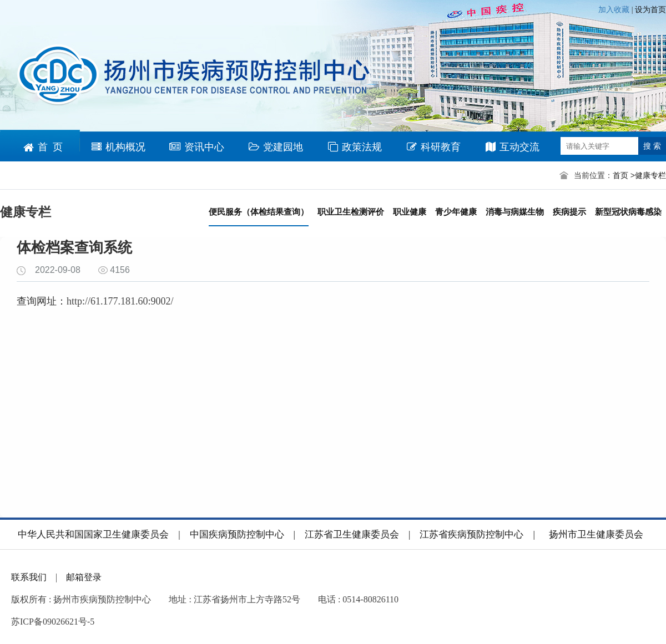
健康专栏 (650, 175)
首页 (620, 175)
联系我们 (29, 577)
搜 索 (652, 146)
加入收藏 (615, 10)
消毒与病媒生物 (515, 212)
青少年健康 (456, 212)
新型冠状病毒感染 (628, 212)
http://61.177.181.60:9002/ (120, 301)
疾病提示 (569, 212)
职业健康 (410, 212)
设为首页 (650, 10)
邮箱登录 (84, 577)
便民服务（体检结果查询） (259, 212)
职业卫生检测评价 (351, 212)
